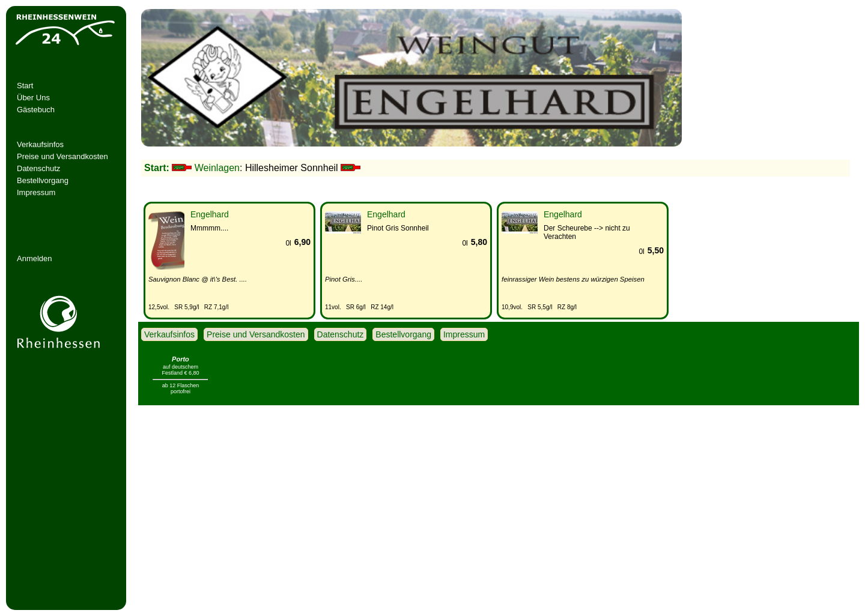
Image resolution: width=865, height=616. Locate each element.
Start (25, 86)
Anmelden (35, 258)
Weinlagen (217, 168)
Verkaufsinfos (40, 144)
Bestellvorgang (43, 180)
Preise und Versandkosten (62, 156)
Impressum (36, 192)
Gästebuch (36, 110)
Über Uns (33, 98)
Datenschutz (38, 168)
